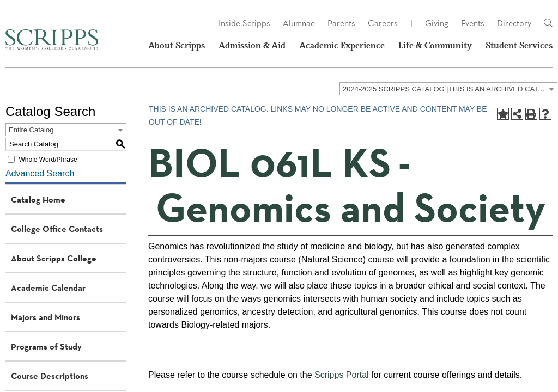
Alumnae (299, 23)
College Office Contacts (57, 229)
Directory (514, 23)
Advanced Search (40, 173)
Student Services (519, 45)
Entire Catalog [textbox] (31, 130)
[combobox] (448, 89)
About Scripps (177, 45)
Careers (383, 23)
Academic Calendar (48, 287)
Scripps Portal (342, 375)
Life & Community (435, 45)
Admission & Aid (252, 45)
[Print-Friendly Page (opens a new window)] (531, 114)
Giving (437, 23)
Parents (341, 23)
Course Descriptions (50, 376)
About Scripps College (54, 258)
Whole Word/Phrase (48, 160)
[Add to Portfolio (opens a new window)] (503, 114)
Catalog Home (38, 199)
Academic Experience (342, 45)
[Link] (548, 23)
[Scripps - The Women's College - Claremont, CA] (52, 39)
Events (473, 23)
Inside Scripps (244, 23)
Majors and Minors (46, 317)
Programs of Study (46, 346)
